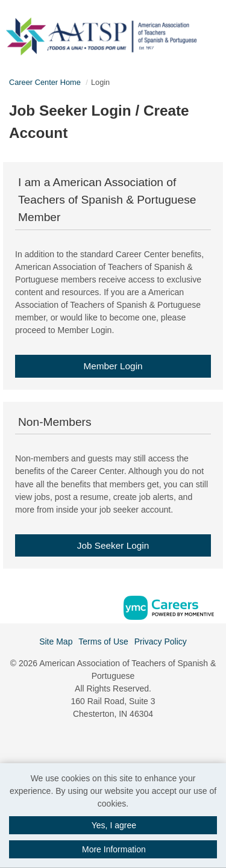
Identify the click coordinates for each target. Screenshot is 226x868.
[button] (222, 33)
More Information (114, 849)
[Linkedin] (113, 740)
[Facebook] (100, 740)
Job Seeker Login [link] (113, 545)
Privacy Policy (161, 642)
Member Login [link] (113, 366)
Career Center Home (45, 82)
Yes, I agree (114, 825)
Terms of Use (103, 642)
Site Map (56, 642)
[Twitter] (126, 740)
